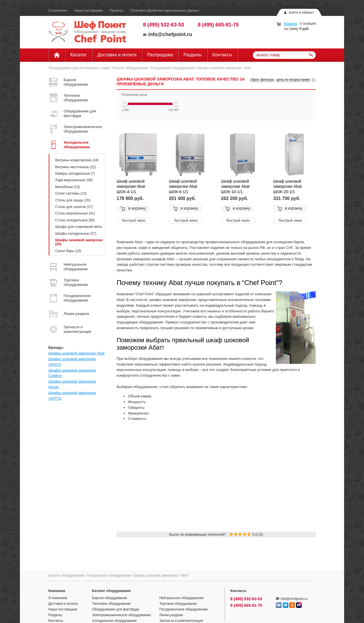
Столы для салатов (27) (74, 207)
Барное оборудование (110, 598)
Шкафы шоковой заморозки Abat (76, 353)
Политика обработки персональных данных (165, 11)
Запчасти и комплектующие (181, 621)
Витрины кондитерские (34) (77, 160)
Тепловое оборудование (111, 604)
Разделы (193, 55)
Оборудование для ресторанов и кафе (79, 68)
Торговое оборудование (178, 604)
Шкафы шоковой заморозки (219, 68)
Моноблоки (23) (68, 187)
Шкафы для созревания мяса (78, 227)
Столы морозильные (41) (75, 213)
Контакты (222, 55)
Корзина (291, 24)
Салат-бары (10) (68, 251)
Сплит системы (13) (71, 193)
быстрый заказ (134, 220)
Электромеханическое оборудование (122, 615)
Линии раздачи (171, 615)
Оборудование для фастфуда (116, 609)
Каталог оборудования (130, 68)
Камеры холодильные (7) (75, 174)
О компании (58, 11)
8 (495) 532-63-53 (164, 25)
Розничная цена (134, 95)
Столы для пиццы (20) (73, 200)
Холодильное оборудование (172, 68)
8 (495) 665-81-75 (218, 25)
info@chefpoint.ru (168, 34)
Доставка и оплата (117, 55)
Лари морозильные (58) (74, 180)
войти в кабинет (302, 13)
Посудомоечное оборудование (183, 609)
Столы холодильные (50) (75, 220)
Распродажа (160, 55)
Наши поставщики (88, 11)
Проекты (116, 11)
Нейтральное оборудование (181, 598)
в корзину (133, 209)
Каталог (78, 55)
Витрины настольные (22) (76, 167)
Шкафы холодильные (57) (76, 234)
